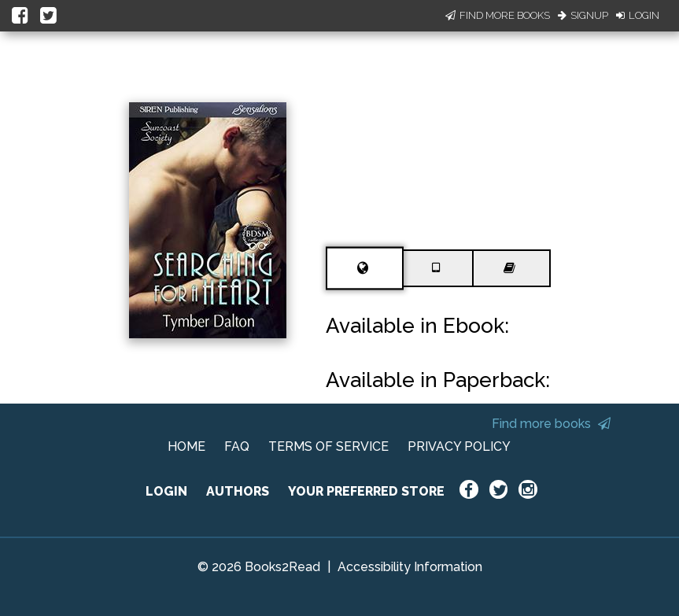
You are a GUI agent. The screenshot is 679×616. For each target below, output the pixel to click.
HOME (186, 446)
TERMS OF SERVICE (328, 446)
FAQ (237, 446)
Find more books (551, 424)
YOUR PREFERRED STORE (366, 491)
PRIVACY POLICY (459, 446)
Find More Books (498, 15)
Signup (583, 15)
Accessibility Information (410, 567)
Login (638, 15)
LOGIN (166, 491)
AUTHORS (238, 491)
